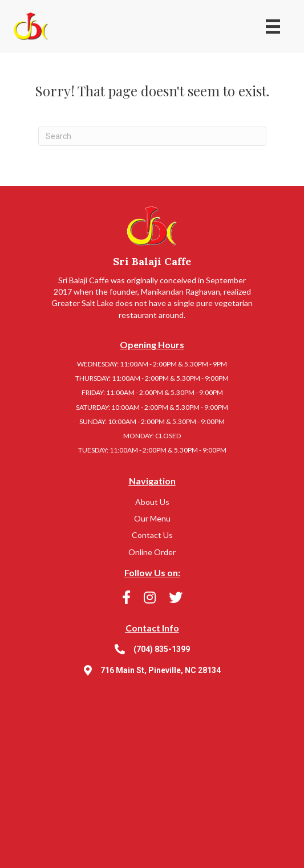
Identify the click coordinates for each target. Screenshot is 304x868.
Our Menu (152, 518)
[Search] (152, 136)
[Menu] (273, 27)
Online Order (152, 552)
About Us (152, 502)
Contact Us (152, 535)
